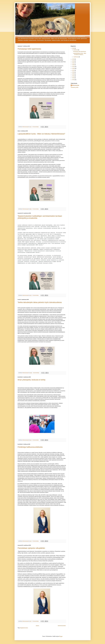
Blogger (61, 637)
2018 (73, 68)
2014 (73, 76)
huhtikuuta (76, 50)
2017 (73, 70)
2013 (73, 78)
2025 (73, 48)
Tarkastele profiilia (75, 87)
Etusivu (38, 626)
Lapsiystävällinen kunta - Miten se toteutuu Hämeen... (80, 54)
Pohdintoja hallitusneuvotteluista (30, 448)
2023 (73, 59)
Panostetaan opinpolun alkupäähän (31, 549)
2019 (73, 67)
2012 (73, 80)
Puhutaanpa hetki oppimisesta (29, 49)
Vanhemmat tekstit (62, 626)
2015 (73, 74)
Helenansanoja (76, 85)
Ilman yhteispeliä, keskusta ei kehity (32, 380)
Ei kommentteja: (36, 127)
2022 (73, 61)
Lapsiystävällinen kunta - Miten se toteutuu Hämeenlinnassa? (41, 134)
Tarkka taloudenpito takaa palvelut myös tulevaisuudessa (40, 303)
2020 (73, 65)
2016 (73, 72)
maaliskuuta (76, 57)
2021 (73, 63)
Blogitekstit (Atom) (24, 628)
